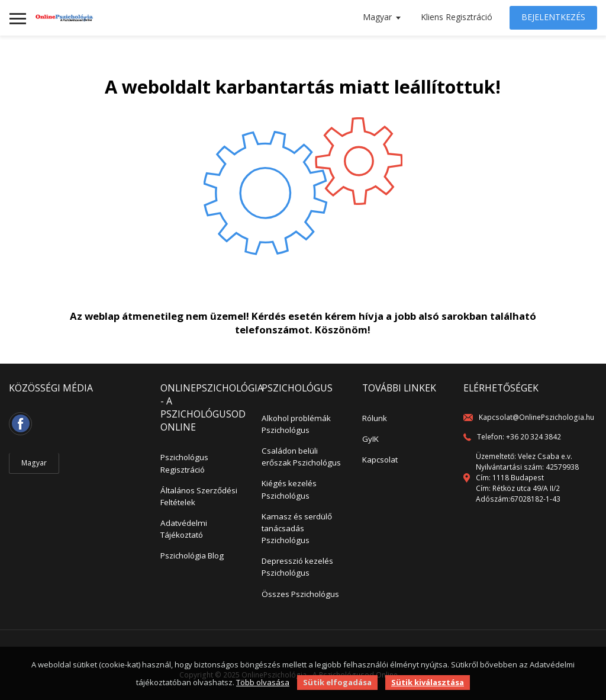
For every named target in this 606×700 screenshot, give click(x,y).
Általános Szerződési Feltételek (199, 496)
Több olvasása (263, 682)
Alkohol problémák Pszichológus (296, 424)
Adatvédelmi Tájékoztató (184, 529)
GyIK (370, 439)
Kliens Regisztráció (457, 17)
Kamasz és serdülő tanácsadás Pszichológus (297, 528)
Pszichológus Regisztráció (184, 463)
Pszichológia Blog (192, 555)
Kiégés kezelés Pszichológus (289, 489)
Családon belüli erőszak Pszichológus (301, 457)
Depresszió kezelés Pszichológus (297, 567)
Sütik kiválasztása (428, 682)
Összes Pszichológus (300, 594)
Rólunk (375, 418)
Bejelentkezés (553, 17)
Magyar (377, 17)
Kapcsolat (380, 460)
